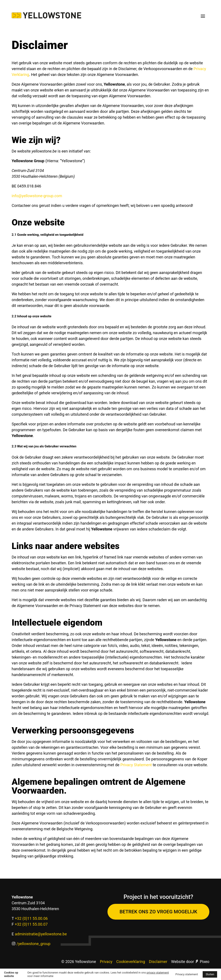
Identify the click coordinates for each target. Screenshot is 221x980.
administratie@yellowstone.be (41, 934)
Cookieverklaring (131, 962)
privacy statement (158, 973)
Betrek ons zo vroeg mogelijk (158, 912)
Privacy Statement (136, 765)
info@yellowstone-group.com (37, 196)
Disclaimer (158, 962)
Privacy (106, 962)
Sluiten (210, 974)
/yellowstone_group (34, 944)
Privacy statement (187, 974)
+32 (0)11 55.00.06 (31, 918)
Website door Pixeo (190, 962)
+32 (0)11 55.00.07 (31, 924)
